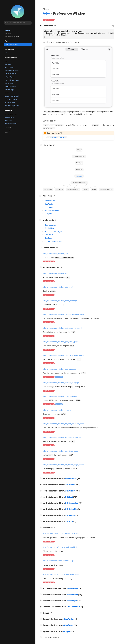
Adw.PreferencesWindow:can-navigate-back (61, 533)
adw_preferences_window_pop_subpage (59, 369)
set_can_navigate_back (12, 96)
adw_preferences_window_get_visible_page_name (63, 355)
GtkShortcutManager (53, 241)
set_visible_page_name (12, 106)
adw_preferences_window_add (55, 273)
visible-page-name (11, 124)
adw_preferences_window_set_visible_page (60, 451)
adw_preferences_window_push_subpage (60, 396)
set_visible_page (10, 102)
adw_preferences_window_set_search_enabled (62, 437)
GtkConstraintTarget (53, 232)
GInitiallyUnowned (52, 211)
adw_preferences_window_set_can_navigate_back (63, 424)
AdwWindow (50, 201)
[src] (112, 26)
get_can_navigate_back (12, 71)
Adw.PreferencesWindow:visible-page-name (61, 575)
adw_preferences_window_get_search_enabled (62, 328)
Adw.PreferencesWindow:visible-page (58, 561)
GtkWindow (49, 204)
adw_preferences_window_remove (57, 410)
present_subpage (10, 86)
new (6, 53)
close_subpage (9, 67)
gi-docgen (8, 130)
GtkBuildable (50, 228)
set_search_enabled (11, 99)
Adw (7, 31)
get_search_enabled (11, 74)
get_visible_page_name (12, 80)
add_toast (8, 64)
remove (7, 93)
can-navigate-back (11, 114)
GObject (48, 214)
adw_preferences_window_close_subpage (60, 301)
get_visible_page (10, 77)
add (6, 61)
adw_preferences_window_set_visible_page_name (63, 465)
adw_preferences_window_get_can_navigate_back (63, 314)
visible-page (9, 120)
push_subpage (9, 90)
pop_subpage (9, 83)
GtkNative (49, 235)
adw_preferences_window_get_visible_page (61, 342)
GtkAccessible (50, 225)
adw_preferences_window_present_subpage (61, 383)
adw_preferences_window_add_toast (58, 287)
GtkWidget (49, 207)
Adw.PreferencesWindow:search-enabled (60, 547)
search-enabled (10, 117)
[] (41, 25)
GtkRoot (48, 238)
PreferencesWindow (11, 44)
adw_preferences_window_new (55, 254)
